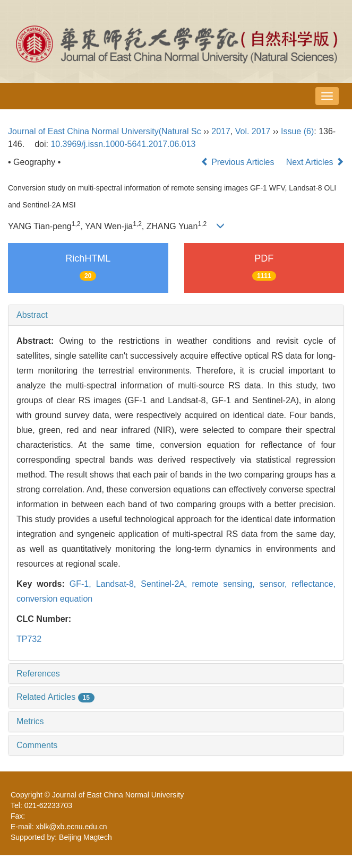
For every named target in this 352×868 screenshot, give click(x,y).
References (38, 674)
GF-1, (83, 584)
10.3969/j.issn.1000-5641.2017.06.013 (123, 144)
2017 (221, 131)
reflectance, (314, 584)
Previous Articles (239, 162)
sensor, (276, 584)
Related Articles (55, 697)
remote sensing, (225, 584)
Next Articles (315, 162)
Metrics (30, 721)
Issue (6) (297, 131)
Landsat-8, (119, 584)
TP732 (29, 639)
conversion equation (54, 599)
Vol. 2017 (253, 131)
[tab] (176, 315)
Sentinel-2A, (166, 584)
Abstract (32, 315)
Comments (37, 745)
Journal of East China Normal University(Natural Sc (105, 131)
